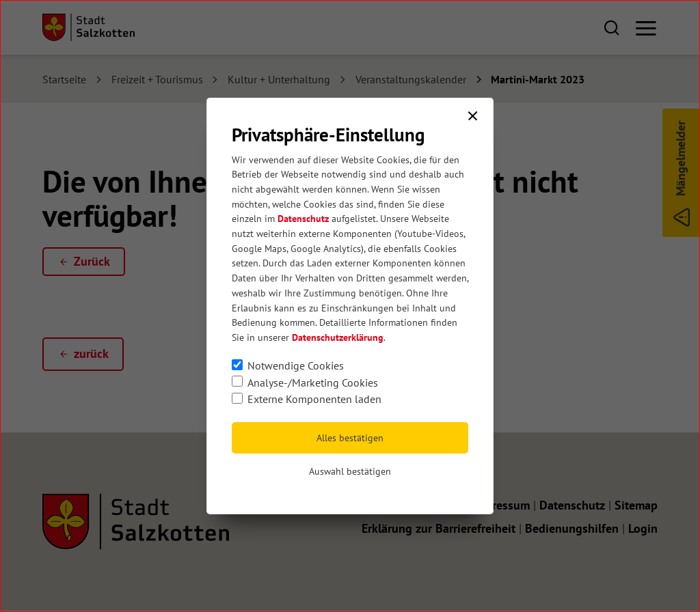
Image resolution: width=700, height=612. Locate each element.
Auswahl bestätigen (350, 471)
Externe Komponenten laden (314, 399)
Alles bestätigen (350, 438)
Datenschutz (303, 219)
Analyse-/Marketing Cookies (313, 382)
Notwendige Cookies (296, 365)
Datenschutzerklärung (338, 337)
